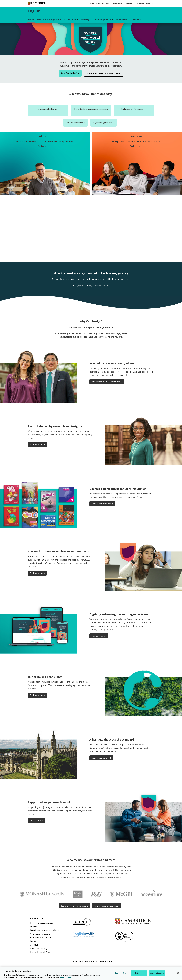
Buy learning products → (103, 123)
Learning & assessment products (96, 19)
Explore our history (101, 758)
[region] (91, 973)
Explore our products (102, 504)
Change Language (146, 3)
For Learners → (137, 146)
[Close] (178, 973)
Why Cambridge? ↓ (70, 73)
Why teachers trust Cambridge (106, 382)
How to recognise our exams (107, 906)
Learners (72, 19)
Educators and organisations (50, 19)
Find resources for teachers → (134, 109)
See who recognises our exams (74, 906)
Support (135, 19)
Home (31, 19)
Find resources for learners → (48, 109)
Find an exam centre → (75, 123)
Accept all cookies (157, 973)
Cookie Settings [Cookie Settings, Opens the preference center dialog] (121, 973)
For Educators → (45, 146)
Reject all (139, 973)
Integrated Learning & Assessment (104, 73)
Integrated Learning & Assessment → (91, 285)
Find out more (37, 444)
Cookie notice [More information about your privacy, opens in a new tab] (66, 977)
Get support (36, 820)
